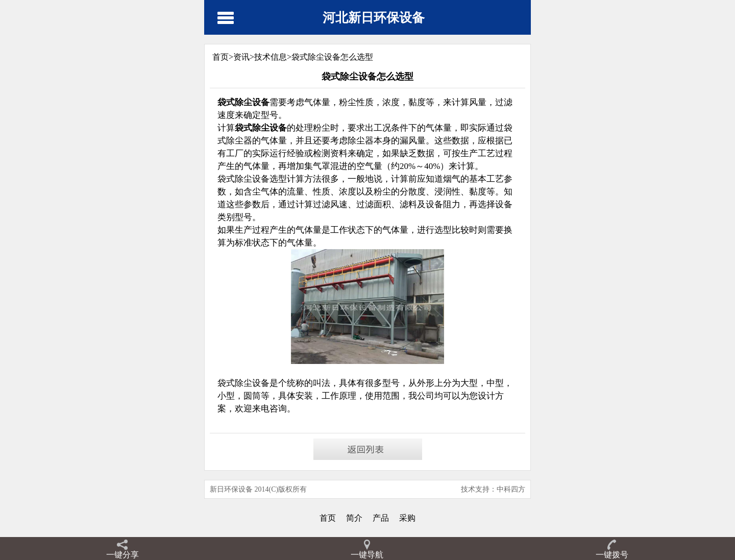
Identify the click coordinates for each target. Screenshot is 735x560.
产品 (381, 518)
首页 (328, 518)
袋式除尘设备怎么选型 (332, 57)
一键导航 (367, 555)
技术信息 (271, 57)
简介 (354, 518)
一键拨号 (612, 555)
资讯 (241, 57)
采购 (407, 518)
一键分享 (122, 555)
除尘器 (361, 141)
